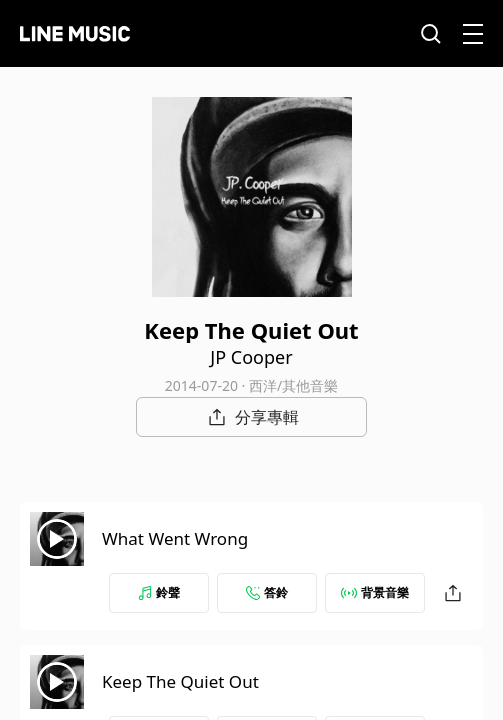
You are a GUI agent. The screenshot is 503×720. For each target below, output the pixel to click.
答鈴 (267, 592)
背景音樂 (375, 592)
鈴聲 (159, 592)
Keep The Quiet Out (180, 681)
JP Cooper (251, 357)
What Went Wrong (175, 538)
